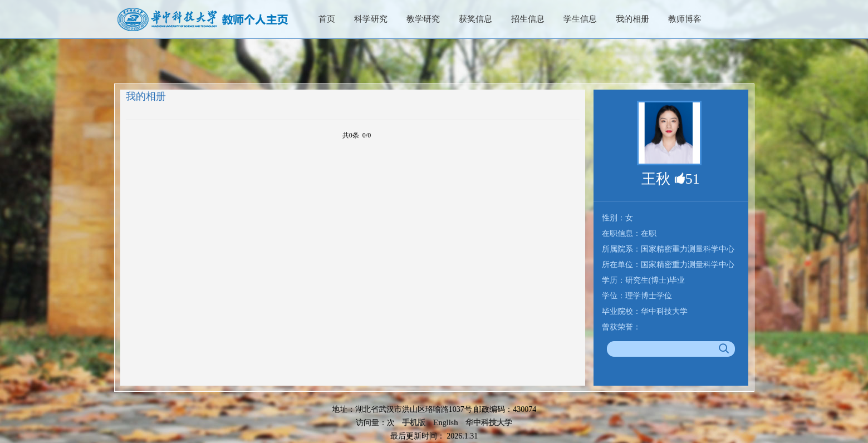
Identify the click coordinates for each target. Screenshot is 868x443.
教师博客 (685, 19)
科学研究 (371, 19)
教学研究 (423, 19)
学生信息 (580, 19)
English (446, 423)
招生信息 (528, 19)
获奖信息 (475, 19)
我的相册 (632, 19)
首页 (327, 19)
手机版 (414, 423)
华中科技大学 (489, 423)
